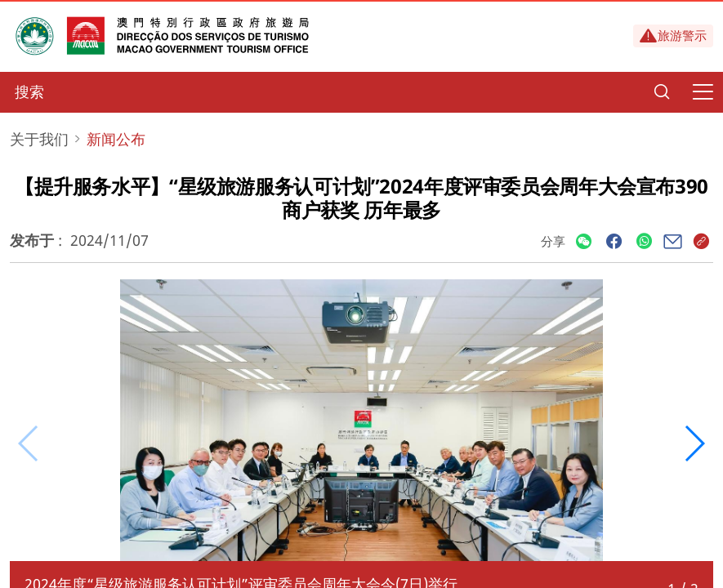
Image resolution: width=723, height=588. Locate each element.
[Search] (662, 92)
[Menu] (703, 92)
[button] (694, 443)
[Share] (584, 242)
